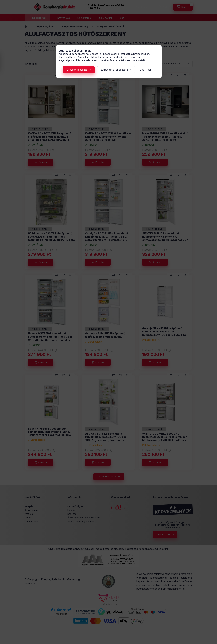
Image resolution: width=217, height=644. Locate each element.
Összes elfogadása (77, 70)
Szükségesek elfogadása (114, 70)
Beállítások (146, 70)
